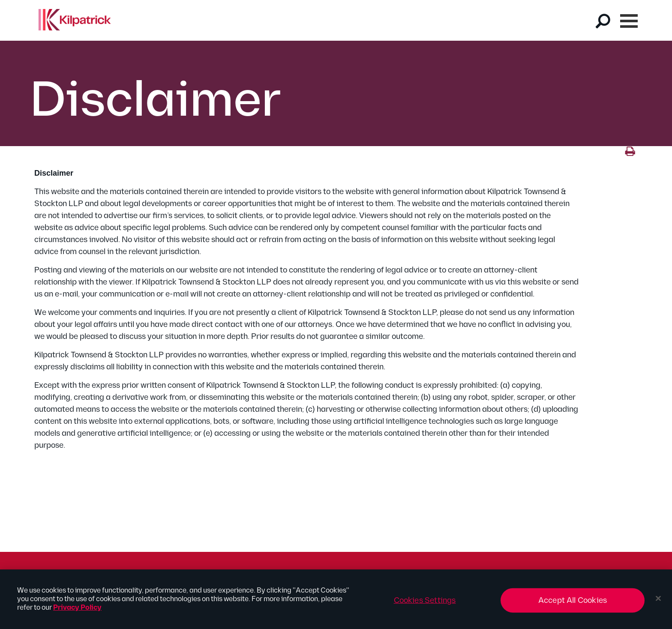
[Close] (658, 602)
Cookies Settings (425, 604)
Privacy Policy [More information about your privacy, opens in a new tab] (77, 611)
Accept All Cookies (573, 604)
